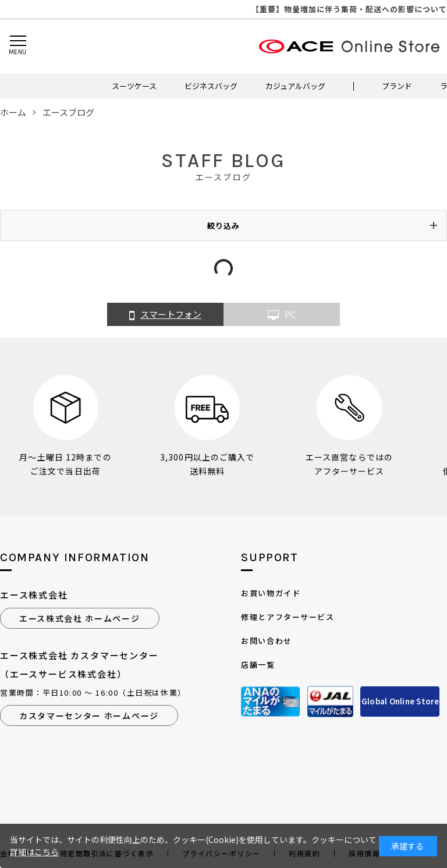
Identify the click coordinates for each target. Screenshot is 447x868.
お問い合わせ (266, 641)
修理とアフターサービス (288, 617)
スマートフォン (165, 315)
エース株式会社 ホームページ (80, 618)
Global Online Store (400, 701)
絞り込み (223, 226)
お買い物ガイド (271, 593)
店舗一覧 (258, 665)
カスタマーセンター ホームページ (89, 715)
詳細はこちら (34, 852)
